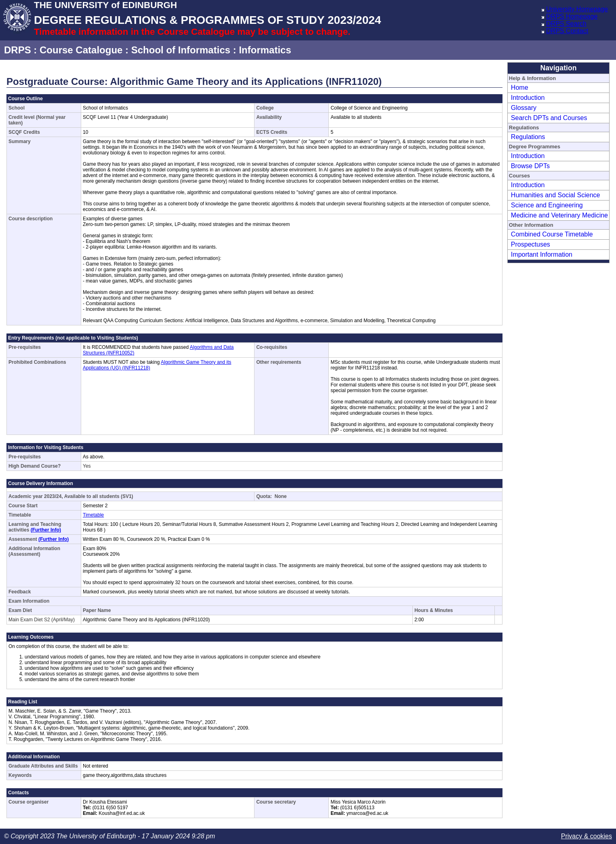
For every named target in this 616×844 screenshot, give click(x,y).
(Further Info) (46, 530)
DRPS (18, 50)
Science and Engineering (547, 205)
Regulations (528, 137)
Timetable (93, 515)
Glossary (524, 108)
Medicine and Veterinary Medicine (559, 215)
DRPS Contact (567, 31)
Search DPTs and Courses (549, 118)
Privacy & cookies (587, 836)
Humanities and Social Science (556, 195)
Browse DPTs (530, 166)
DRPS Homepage (572, 16)
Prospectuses (531, 244)
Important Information (542, 254)
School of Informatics (181, 50)
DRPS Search (566, 24)
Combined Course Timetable (552, 234)
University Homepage (577, 9)
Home (520, 88)
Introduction (528, 98)
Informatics (265, 50)
